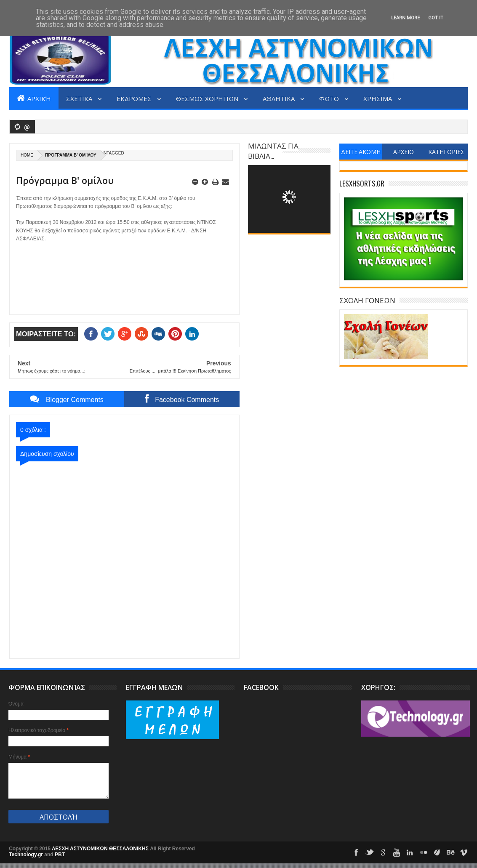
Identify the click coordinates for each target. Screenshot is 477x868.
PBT (60, 855)
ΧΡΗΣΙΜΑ (378, 98)
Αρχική (34, 98)
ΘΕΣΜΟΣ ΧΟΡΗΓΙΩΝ (208, 98)
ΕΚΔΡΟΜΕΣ (135, 98)
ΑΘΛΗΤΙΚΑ (279, 98)
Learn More (405, 18)
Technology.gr (27, 855)
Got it (436, 18)
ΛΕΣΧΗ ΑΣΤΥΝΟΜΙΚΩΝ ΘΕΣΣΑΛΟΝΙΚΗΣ (101, 849)
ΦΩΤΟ (330, 98)
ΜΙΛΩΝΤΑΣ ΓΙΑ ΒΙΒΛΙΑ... (273, 150)
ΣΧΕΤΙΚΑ (80, 98)
